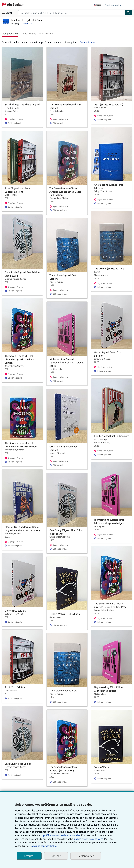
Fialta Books (27, 24)
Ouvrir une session (113, 5)
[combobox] (72, 13)
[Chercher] (129, 13)
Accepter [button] (29, 856)
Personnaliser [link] (86, 856)
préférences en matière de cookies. (62, 835)
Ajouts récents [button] (28, 34)
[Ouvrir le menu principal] (8, 13)
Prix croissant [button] (46, 34)
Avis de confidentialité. (45, 846)
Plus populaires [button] (10, 34)
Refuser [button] (56, 856)
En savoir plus (87, 42)
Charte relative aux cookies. (89, 839)
